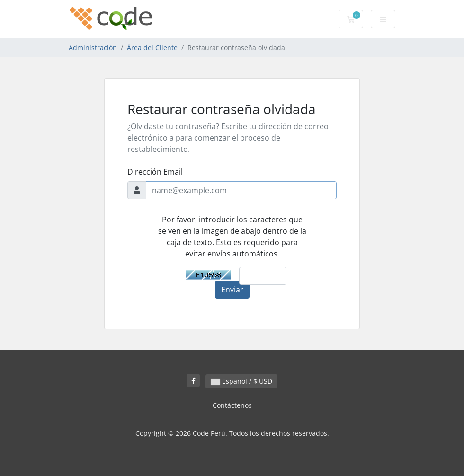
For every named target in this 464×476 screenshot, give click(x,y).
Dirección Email (155, 172)
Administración (93, 48)
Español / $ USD (241, 381)
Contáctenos (232, 405)
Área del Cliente (152, 48)
